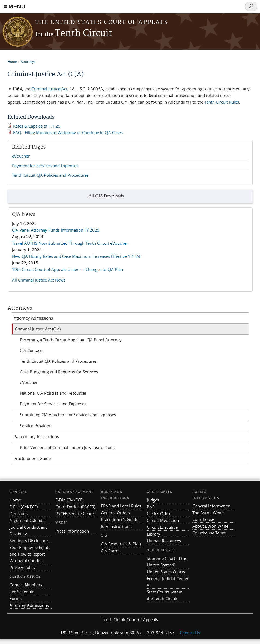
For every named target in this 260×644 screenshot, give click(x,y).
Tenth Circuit (74, 33)
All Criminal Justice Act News (39, 280)
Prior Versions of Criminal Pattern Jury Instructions (67, 447)
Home (12, 61)
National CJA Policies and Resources (53, 393)
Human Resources (164, 541)
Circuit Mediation (163, 520)
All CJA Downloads (100, 196)
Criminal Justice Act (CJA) (38, 329)
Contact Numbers (26, 585)
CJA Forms (111, 551)
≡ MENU (14, 6)
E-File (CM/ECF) (24, 507)
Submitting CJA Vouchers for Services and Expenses (68, 415)
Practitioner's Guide (32, 458)
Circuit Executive (162, 527)
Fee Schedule (22, 592)
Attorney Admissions (33, 318)
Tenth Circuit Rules (222, 102)
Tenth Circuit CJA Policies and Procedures (50, 175)
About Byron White (210, 526)
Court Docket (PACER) (75, 507)
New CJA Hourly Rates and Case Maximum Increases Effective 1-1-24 (76, 256)
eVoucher (21, 156)
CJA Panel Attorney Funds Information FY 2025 (56, 230)
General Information (211, 506)
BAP (151, 507)
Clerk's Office (159, 513)
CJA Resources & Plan (121, 544)
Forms (16, 598)
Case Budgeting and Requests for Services (59, 372)
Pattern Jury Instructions (36, 436)
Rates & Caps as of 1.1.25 (37, 126)
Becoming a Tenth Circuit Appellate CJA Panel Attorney (71, 340)
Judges (153, 500)
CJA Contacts (32, 350)
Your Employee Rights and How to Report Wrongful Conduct (30, 554)
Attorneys (28, 61)
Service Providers (36, 426)
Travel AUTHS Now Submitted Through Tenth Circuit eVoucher (70, 243)
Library (153, 534)
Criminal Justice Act (49, 89)
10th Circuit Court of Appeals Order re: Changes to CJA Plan (68, 269)
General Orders (115, 513)
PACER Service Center (75, 513)
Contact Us (190, 633)
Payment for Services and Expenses (45, 166)
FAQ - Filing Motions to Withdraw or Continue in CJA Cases (68, 132)
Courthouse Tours (209, 533)
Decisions (19, 513)
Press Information (72, 531)
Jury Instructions (116, 526)
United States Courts (166, 572)
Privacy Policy (23, 567)
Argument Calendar (28, 520)
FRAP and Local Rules (121, 506)
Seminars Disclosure (29, 540)
